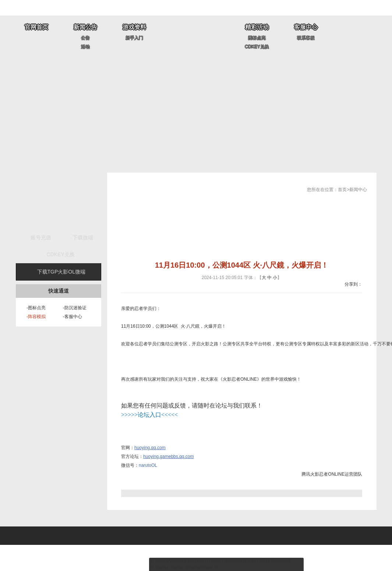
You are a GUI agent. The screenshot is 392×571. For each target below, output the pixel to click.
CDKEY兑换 (257, 47)
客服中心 (306, 27)
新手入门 (134, 38)
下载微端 (83, 237)
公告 (85, 38)
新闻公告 (85, 27)
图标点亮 (257, 38)
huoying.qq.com (150, 448)
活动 (85, 47)
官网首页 (36, 27)
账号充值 (41, 237)
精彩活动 (257, 27)
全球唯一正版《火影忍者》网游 (196, 36)
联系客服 (306, 38)
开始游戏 (59, 201)
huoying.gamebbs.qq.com (168, 457)
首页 (342, 190)
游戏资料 (134, 27)
